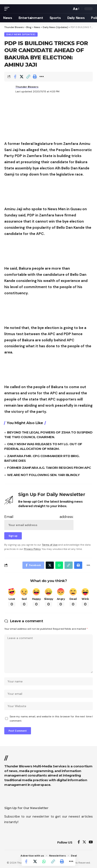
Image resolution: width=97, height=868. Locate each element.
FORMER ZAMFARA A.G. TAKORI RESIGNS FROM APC (49, 468)
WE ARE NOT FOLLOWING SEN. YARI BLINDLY (43, 475)
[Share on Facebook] (15, 77)
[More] (41, 77)
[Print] (35, 77)
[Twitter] (84, 842)
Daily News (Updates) (21, 34)
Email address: (39, 522)
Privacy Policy (32, 549)
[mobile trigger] (8, 9)
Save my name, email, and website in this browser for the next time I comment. (51, 719)
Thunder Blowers (27, 87)
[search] (68, 9)
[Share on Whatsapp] (44, 861)
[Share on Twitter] (22, 77)
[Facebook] (79, 842)
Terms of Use (50, 545)
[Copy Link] (28, 77)
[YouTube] (91, 842)
